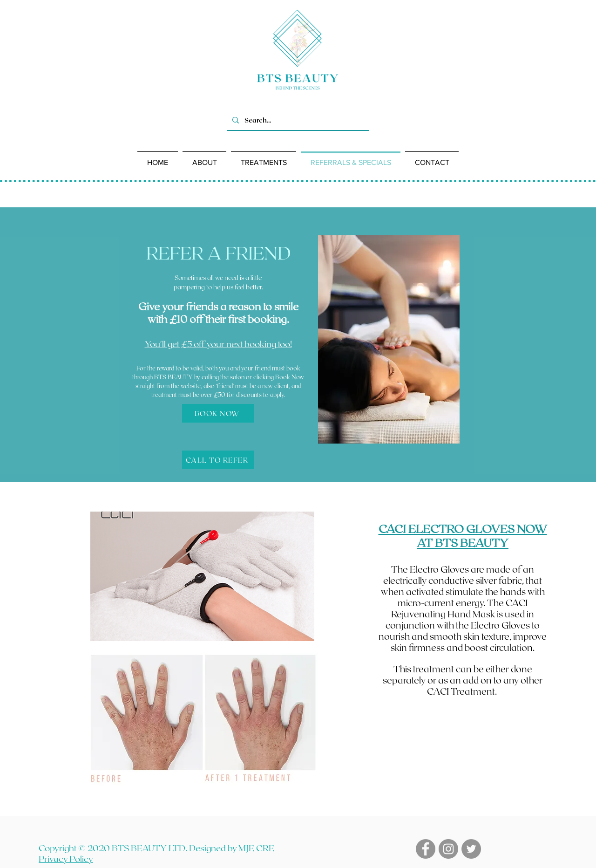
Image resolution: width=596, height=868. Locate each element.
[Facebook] (426, 849)
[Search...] (297, 120)
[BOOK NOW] (218, 413)
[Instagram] (448, 849)
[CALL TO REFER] (218, 460)
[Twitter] (471, 849)
